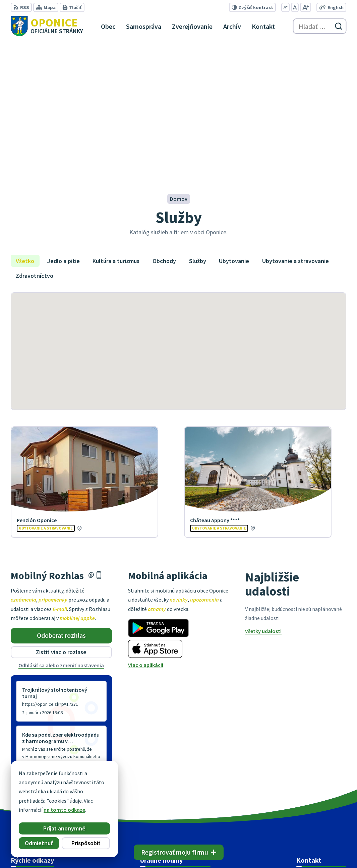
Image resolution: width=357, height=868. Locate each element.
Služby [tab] (198, 125)
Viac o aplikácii (146, 529)
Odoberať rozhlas (61, 499)
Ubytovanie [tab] (234, 125)
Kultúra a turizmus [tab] (116, 125)
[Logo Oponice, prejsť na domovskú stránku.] (47, 26)
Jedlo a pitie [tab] (64, 125)
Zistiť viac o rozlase (61, 516)
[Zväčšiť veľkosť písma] (306, 7)
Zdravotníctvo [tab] (35, 139)
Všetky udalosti (263, 495)
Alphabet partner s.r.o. (98, 850)
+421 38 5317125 (315, 785)
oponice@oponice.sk (321, 793)
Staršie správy (33, 642)
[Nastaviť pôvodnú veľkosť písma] (295, 7)
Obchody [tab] (164, 125)
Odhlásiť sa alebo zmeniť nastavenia (61, 529)
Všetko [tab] (25, 125)
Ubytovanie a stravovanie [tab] (295, 125)
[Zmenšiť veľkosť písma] (285, 7)
